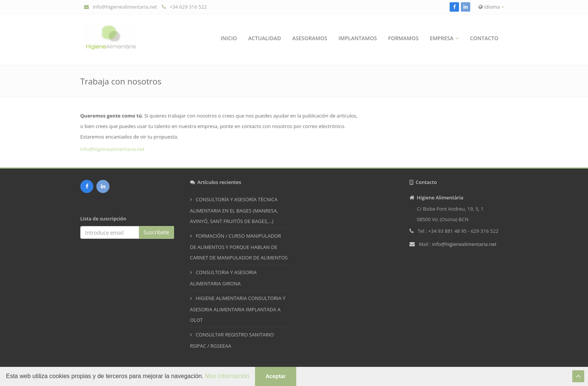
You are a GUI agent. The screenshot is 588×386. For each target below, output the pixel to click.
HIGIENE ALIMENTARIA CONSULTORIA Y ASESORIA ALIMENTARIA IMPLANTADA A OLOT (238, 309)
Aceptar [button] (276, 376)
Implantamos (358, 38)
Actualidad (265, 38)
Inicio (229, 38)
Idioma (491, 7)
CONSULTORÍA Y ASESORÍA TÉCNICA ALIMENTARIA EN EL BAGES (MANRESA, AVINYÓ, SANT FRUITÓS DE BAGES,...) (234, 210)
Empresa (442, 38)
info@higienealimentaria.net (125, 7)
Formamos (403, 38)
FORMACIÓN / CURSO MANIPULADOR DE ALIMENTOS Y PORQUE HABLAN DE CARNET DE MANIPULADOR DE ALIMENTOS (239, 247)
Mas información (227, 376)
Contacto (484, 38)
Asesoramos (310, 38)
